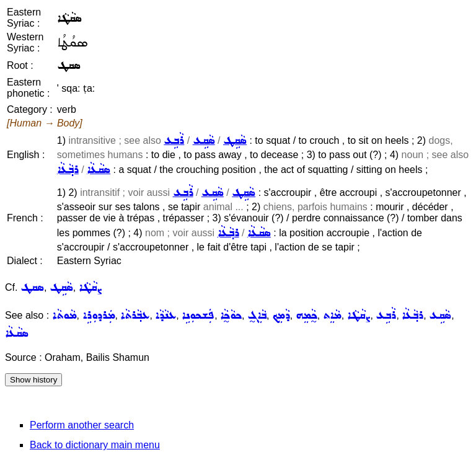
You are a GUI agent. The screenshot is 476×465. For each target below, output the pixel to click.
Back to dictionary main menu (95, 445)
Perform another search (82, 425)
